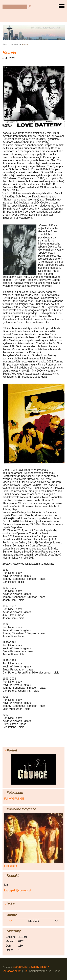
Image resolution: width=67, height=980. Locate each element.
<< (11, 921)
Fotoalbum (11, 866)
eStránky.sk (20, 967)
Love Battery (14, 44)
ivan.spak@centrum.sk (18, 891)
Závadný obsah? (39, 967)
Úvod (5, 44)
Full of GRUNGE (14, 799)
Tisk (26, 971)
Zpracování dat (12, 971)
